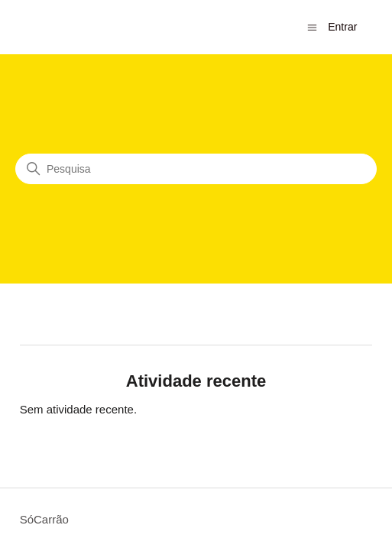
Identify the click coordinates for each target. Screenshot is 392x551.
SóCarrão (44, 519)
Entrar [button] (342, 27)
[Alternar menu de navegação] (312, 26)
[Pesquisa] (196, 169)
